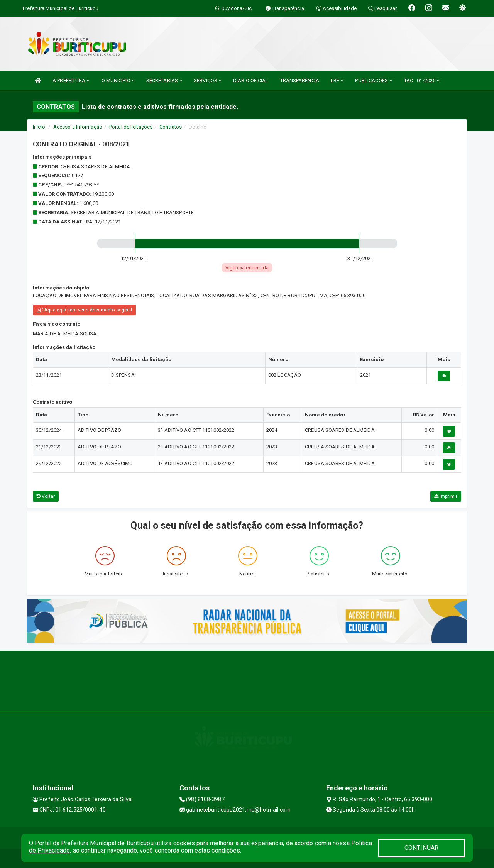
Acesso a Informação (78, 127)
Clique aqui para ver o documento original (84, 310)
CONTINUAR (421, 848)
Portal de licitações (131, 127)
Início (39, 127)
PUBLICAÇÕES (374, 80)
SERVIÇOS (208, 80)
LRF (337, 80)
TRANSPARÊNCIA (300, 80)
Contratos (171, 127)
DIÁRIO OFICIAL (251, 80)
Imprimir (446, 496)
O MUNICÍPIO (118, 80)
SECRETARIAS (164, 80)
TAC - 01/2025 (422, 80)
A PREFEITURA (71, 80)
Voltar (46, 496)
